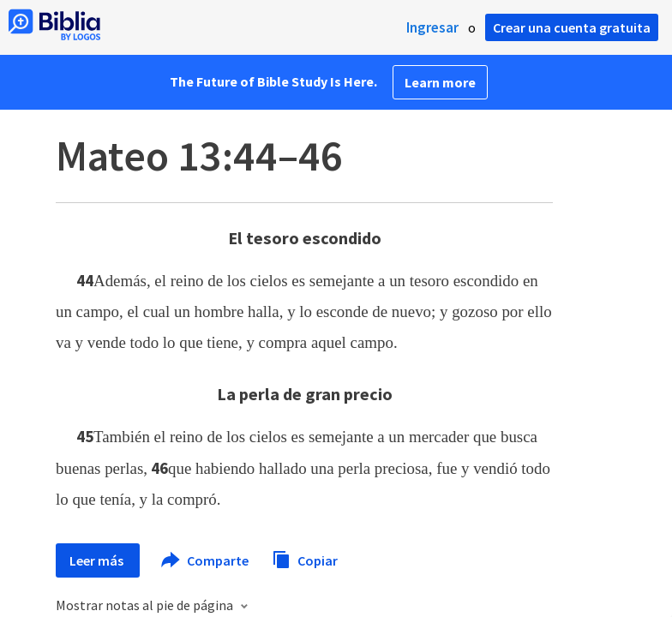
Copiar (305, 558)
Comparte (206, 560)
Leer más (98, 560)
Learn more (440, 82)
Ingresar (432, 27)
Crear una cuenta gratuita (572, 27)
